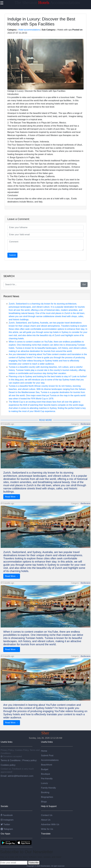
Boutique (46, 774)
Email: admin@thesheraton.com (17, 776)
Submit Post (47, 755)
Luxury (44, 783)
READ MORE (46, 420)
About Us (46, 820)
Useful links (7, 742)
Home (44, 751)
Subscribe (34, 863)
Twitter (5, 824)
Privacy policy (29, 760)
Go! (84, 284)
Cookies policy (8, 765)
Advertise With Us (50, 824)
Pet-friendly (47, 779)
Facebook (7, 815)
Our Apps (5, 834)
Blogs (44, 802)
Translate (46, 834)
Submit (12, 255)
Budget (45, 769)
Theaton (46, 733)
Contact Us (47, 815)
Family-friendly (48, 788)
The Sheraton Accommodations (47, 3)
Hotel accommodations (29, 30)
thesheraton (85, 424)
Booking (45, 792)
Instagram (7, 820)
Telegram (7, 829)
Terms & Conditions (11, 760)
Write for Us (47, 829)
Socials (4, 806)
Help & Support (49, 806)
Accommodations (50, 760)
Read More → (12, 497)
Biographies (47, 797)
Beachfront (47, 765)
